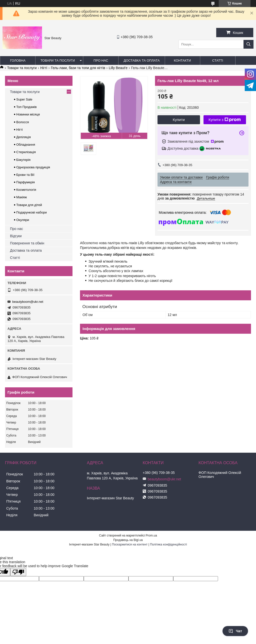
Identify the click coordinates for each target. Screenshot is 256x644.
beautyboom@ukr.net (28, 302)
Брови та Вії (25, 175)
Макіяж (22, 197)
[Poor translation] (18, 572)
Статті (218, 60)
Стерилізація (26, 152)
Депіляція (23, 137)
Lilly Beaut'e (118, 68)
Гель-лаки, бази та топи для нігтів (78, 68)
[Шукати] (248, 44)
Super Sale (24, 99)
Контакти (182, 60)
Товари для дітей (29, 205)
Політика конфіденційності (168, 544)
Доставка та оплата (141, 60)
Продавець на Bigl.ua (128, 540)
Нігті (44, 68)
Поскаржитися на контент (130, 544)
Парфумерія (25, 182)
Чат (235, 631)
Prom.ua (151, 536)
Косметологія (26, 190)
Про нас (101, 60)
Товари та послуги (58, 60)
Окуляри (23, 220)
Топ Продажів (26, 107)
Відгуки (16, 236)
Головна (18, 60)
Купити (179, 120)
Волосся (23, 122)
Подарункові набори (31, 212)
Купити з (225, 120)
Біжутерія (23, 160)
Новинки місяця (28, 114)
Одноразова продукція (33, 167)
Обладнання (26, 145)
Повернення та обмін (27, 243)
